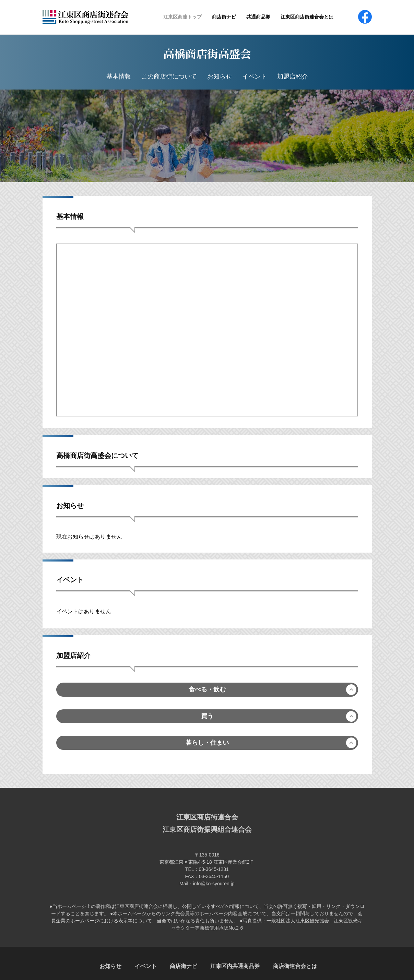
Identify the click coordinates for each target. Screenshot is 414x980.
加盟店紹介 (293, 76)
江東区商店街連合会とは (307, 17)
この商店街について (169, 76)
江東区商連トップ (182, 17)
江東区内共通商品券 (235, 966)
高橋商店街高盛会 (207, 53)
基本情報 (119, 76)
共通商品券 (258, 17)
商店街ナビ (224, 17)
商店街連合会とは (295, 966)
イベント (255, 76)
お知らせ (220, 76)
